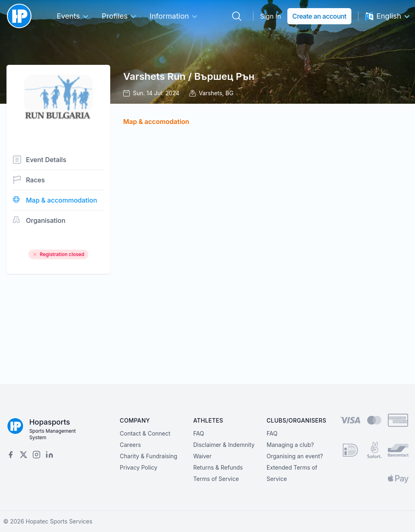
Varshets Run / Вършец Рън (189, 76)
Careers (130, 445)
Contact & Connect (145, 433)
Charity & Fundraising (149, 456)
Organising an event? (295, 456)
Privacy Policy (139, 467)
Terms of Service (216, 479)
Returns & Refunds (218, 467)
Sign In (271, 16)
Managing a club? (290, 445)
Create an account (319, 16)
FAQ (199, 433)
